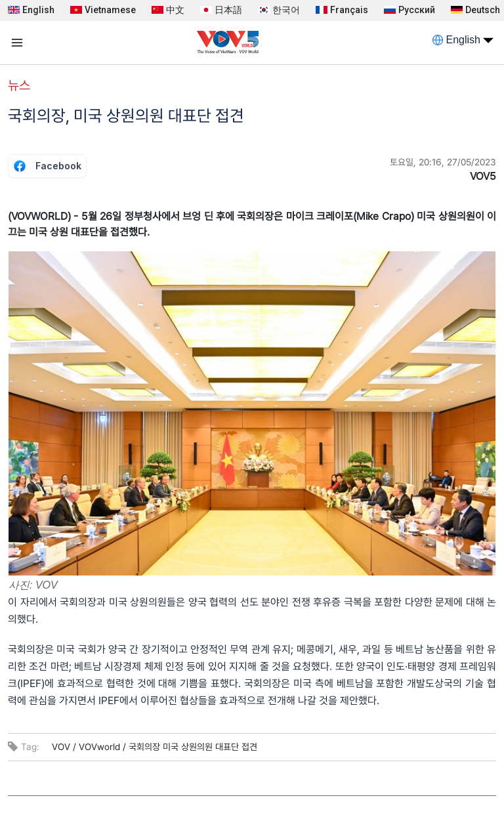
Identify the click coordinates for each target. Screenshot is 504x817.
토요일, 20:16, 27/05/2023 (443, 162)
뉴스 (19, 85)
